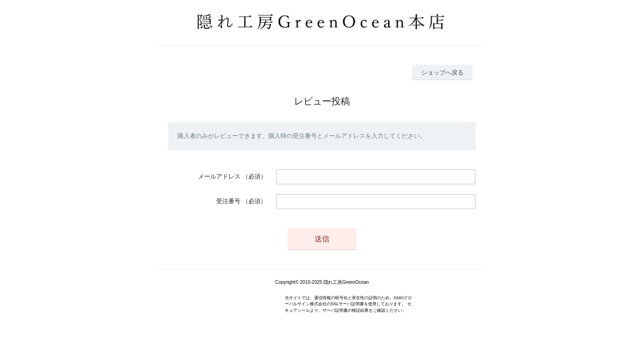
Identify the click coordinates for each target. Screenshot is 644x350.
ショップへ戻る (442, 72)
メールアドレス (219, 176)
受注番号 (228, 201)
